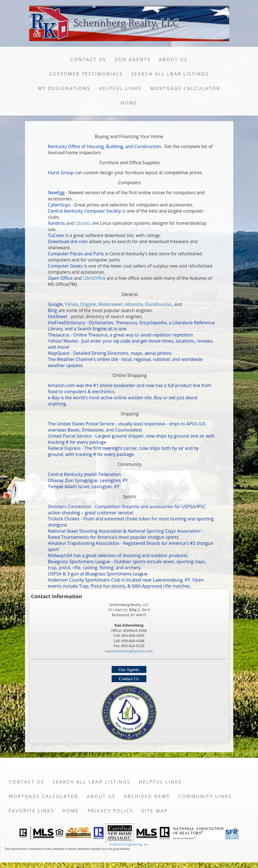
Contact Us (88, 59)
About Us (173, 59)
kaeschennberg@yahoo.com (129, 651)
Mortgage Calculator (185, 88)
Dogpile (88, 304)
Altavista (134, 304)
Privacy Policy (110, 811)
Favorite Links (31, 811)
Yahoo (72, 304)
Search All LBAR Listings (170, 74)
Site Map (155, 811)
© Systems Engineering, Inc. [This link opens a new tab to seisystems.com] (129, 844)
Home (129, 103)
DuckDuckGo (158, 304)
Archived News (147, 796)
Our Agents (132, 59)
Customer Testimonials (86, 74)
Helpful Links (120, 88)
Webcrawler (111, 304)
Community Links (205, 796)
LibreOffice (94, 278)
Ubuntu (83, 223)
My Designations (64, 88)
